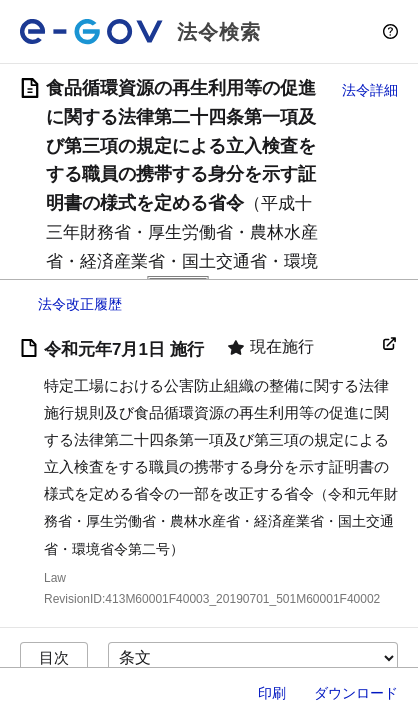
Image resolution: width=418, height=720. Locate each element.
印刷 (272, 693)
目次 (54, 657)
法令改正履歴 (80, 304)
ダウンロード (356, 693)
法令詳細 (370, 90)
